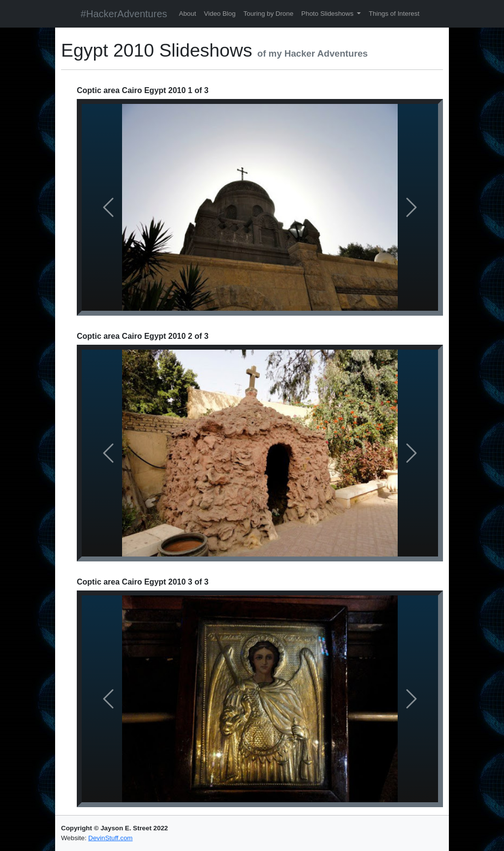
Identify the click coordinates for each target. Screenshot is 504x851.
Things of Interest (394, 14)
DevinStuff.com (110, 838)
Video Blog (220, 14)
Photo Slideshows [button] (328, 14)
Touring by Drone (269, 14)
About (188, 14)
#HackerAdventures (124, 14)
